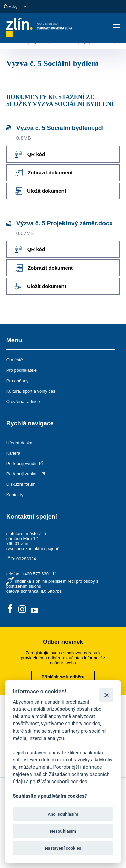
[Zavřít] (106, 695)
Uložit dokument (41, 191)
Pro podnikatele (22, 370)
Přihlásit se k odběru (63, 677)
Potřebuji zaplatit (27, 474)
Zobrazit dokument (44, 173)
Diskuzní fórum (21, 484)
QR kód (30, 154)
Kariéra (13, 453)
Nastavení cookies (63, 848)
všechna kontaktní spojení (33, 549)
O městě (15, 360)
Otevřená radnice (23, 401)
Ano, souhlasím (63, 814)
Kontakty (15, 495)
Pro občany (17, 381)
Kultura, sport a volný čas (31, 391)
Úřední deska (19, 443)
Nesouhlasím (63, 831)
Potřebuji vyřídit (25, 464)
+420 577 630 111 (39, 574)
